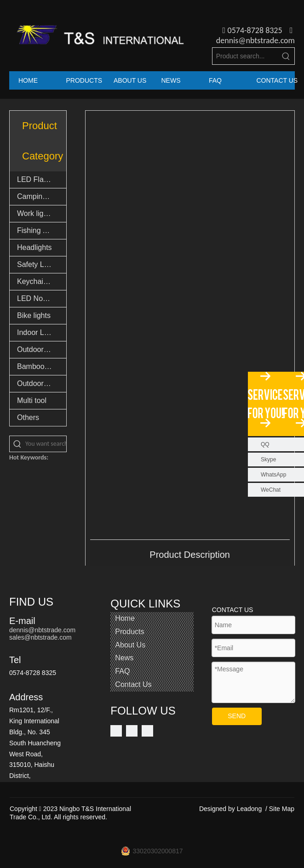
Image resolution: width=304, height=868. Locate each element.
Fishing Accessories (42, 230)
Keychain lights (42, 281)
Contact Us (133, 684)
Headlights (34, 247)
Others (28, 417)
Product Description (190, 555)
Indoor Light (37, 332)
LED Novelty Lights (42, 298)
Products (129, 632)
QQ (265, 444)
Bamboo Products (42, 366)
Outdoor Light (39, 349)
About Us (130, 645)
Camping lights (41, 196)
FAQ (122, 671)
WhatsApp (273, 475)
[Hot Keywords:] (286, 56)
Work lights (35, 213)
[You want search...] (46, 444)
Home (125, 618)
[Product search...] (245, 56)
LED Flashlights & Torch (42, 179)
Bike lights (34, 315)
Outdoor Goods (42, 383)
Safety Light (37, 264)
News (124, 658)
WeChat (271, 490)
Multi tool (32, 400)
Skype (268, 460)
